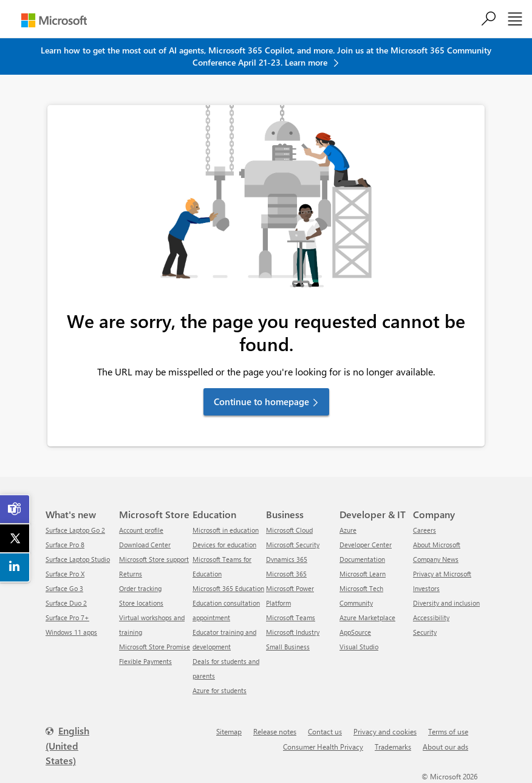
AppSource (355, 632)
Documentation (362, 559)
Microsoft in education (226, 530)
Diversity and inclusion (446, 603)
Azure (348, 530)
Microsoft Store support (154, 559)
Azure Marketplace (367, 617)
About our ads (445, 747)
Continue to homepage (261, 402)
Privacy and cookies (385, 731)
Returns (131, 574)
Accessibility (431, 617)
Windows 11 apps (71, 632)
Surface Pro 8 (65, 545)
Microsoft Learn (363, 574)
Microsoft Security (293, 545)
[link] (15, 509)
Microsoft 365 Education (228, 588)
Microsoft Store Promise (155, 647)
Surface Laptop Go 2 (75, 530)
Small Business (288, 647)
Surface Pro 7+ (67, 617)
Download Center (145, 545)
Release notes (275, 731)
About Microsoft (437, 545)
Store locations (141, 603)
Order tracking (140, 588)
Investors (426, 588)
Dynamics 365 (287, 559)
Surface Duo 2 (66, 603)
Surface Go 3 (64, 588)
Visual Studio (359, 647)
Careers (425, 530)
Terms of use (448, 731)
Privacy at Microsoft (442, 574)
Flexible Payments (145, 661)
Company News (436, 559)
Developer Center (366, 545)
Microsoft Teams (291, 617)
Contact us (325, 731)
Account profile (141, 530)
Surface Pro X (65, 574)
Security (425, 632)
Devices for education (224, 545)
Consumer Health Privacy (323, 747)
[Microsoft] (54, 20)
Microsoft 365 (286, 574)
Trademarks (393, 747)
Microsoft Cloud (289, 530)
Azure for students (220, 690)
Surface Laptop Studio (78, 559)
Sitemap (229, 731)
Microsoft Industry (293, 632)
